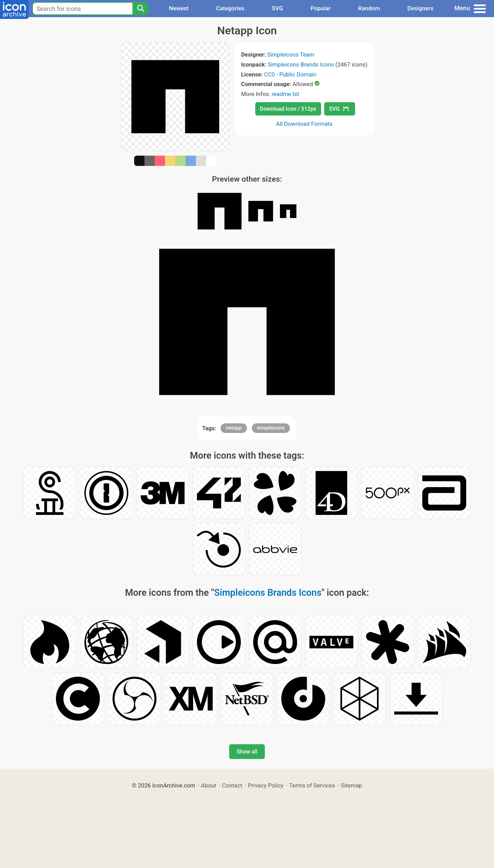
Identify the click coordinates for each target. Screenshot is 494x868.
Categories (230, 8)
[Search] (140, 9)
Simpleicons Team (291, 55)
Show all (247, 752)
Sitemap (352, 785)
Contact (232, 785)
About (209, 785)
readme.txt (285, 94)
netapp (234, 428)
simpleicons (271, 428)
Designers (420, 8)
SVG (277, 8)
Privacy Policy (266, 785)
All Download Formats (304, 124)
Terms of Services (312, 785)
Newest (179, 8)
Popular (321, 8)
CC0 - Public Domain (290, 74)
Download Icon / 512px (288, 109)
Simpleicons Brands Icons (301, 64)
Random (369, 8)
